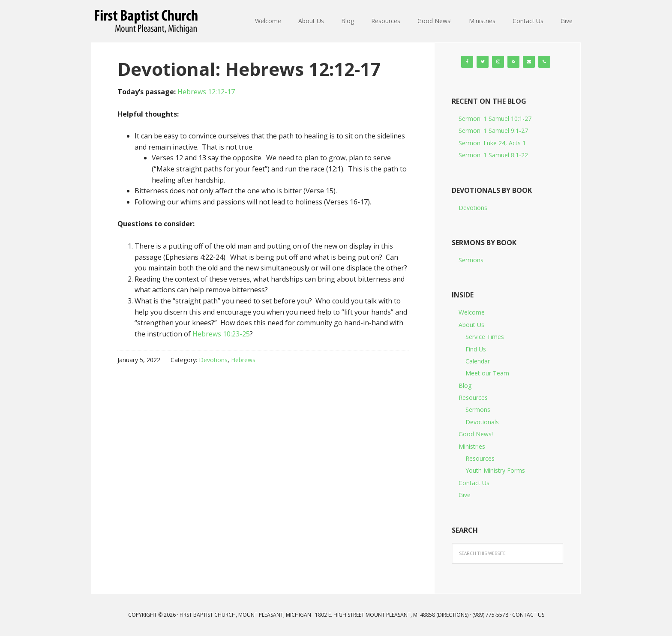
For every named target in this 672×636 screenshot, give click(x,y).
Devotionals (482, 422)
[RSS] (513, 62)
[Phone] (544, 62)
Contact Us (474, 483)
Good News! (476, 434)
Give (465, 495)
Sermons (471, 260)
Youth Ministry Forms (495, 470)
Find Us (476, 349)
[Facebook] (467, 62)
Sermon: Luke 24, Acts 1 (492, 143)
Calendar (478, 361)
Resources (473, 397)
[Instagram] (498, 62)
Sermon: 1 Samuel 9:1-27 (493, 130)
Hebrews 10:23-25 (221, 334)
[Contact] (529, 62)
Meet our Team (487, 373)
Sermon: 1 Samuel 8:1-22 (493, 155)
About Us (471, 325)
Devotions (213, 360)
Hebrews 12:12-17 (206, 92)
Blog (465, 385)
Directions (453, 615)
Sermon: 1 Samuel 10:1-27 (495, 118)
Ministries (472, 446)
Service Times (485, 337)
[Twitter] (483, 62)
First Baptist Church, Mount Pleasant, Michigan (147, 21)
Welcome (472, 312)
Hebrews (243, 360)
